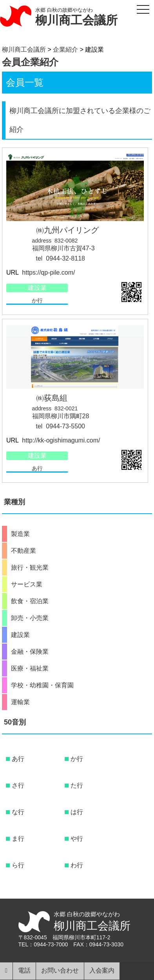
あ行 (37, 468)
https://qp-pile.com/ (48, 272)
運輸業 (20, 702)
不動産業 (24, 551)
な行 (18, 812)
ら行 (18, 865)
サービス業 (27, 584)
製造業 (20, 534)
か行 (37, 300)
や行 (77, 839)
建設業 (37, 288)
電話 (24, 970)
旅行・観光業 (30, 568)
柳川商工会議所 (76, 20)
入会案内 (102, 970)
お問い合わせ (60, 970)
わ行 (77, 865)
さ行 (18, 785)
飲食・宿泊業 (30, 601)
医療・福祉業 (30, 669)
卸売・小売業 (30, 618)
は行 (77, 812)
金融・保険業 (30, 652)
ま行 (18, 839)
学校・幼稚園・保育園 (42, 685)
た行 (77, 785)
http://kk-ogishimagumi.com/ (60, 440)
